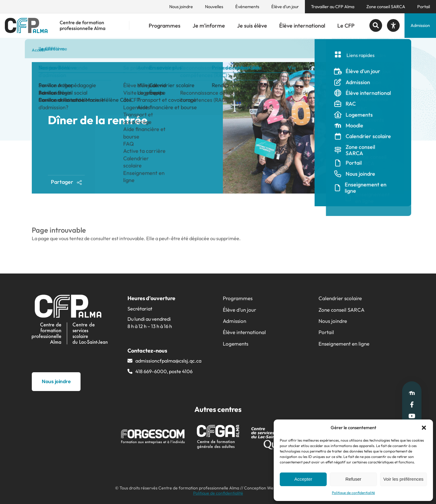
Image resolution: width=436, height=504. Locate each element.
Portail (424, 7)
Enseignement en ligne (344, 344)
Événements (247, 7)
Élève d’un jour (285, 7)
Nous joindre (181, 7)
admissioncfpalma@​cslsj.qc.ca (168, 361)
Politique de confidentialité (353, 493)
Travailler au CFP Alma (333, 7)
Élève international (302, 26)
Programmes (165, 26)
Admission (420, 25)
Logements (236, 344)
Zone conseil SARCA (386, 7)
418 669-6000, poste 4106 (164, 371)
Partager (66, 182)
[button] (424, 428)
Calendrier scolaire (340, 298)
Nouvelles (214, 7)
